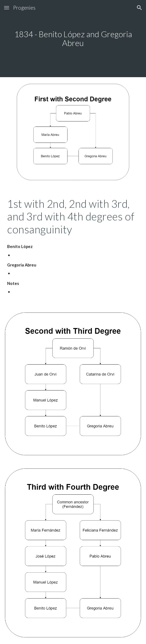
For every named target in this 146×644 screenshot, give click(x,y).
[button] (7, 8)
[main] (73, 39)
